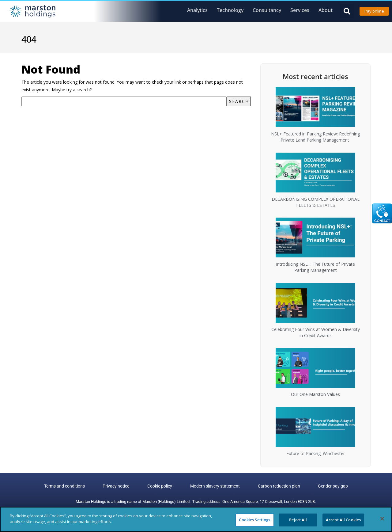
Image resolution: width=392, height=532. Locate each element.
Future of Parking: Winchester (316, 453)
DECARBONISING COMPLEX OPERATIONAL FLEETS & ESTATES (316, 202)
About (326, 10)
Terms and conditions (79, 486)
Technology (230, 10)
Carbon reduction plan (270, 486)
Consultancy (267, 10)
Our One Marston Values (315, 394)
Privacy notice (125, 486)
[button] (347, 11)
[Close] (382, 519)
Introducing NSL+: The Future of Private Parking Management (315, 267)
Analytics (197, 10)
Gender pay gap (319, 486)
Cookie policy (163, 486)
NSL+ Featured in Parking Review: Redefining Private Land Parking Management (315, 137)
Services (300, 10)
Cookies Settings (254, 520)
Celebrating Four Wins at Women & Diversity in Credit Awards (316, 332)
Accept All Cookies (343, 520)
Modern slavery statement (212, 486)
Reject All (298, 520)
